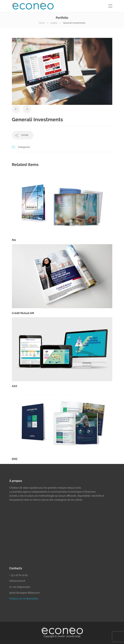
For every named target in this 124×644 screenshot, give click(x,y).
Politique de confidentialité (24, 599)
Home (42, 23)
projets (54, 23)
